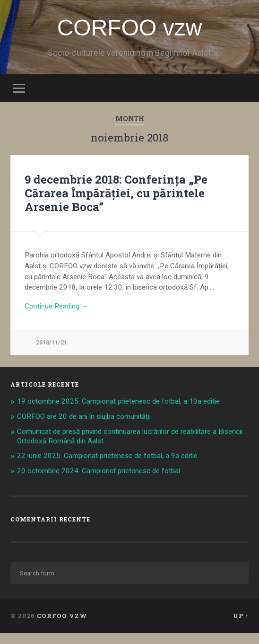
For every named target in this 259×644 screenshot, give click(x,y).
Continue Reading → (56, 306)
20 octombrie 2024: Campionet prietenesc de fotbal (99, 471)
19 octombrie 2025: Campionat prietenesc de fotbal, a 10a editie (118, 401)
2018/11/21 (52, 342)
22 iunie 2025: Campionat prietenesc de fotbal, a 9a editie (107, 456)
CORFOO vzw (130, 28)
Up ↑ (241, 616)
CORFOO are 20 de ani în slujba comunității (84, 416)
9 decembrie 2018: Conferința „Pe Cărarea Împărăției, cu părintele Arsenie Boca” (116, 193)
